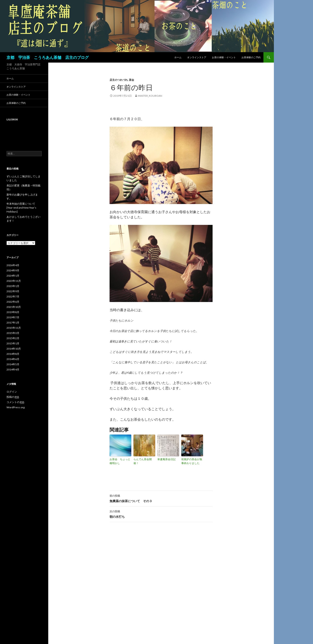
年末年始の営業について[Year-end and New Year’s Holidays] (21, 208)
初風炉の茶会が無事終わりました (192, 461)
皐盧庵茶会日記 (166, 459)
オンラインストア (197, 57)
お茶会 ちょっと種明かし (120, 461)
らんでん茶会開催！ (143, 461)
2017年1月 (13, 323)
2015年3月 (13, 333)
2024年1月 (13, 276)
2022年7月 (13, 296)
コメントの (15, 402)
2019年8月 (13, 312)
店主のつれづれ (119, 80)
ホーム (178, 57)
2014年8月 (13, 354)
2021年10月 (14, 307)
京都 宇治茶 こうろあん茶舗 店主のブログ (48, 57)
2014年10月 (14, 349)
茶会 (132, 80)
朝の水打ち (161, 514)
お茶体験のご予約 (251, 57)
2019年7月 (13, 317)
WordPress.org (16, 407)
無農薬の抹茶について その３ (161, 498)
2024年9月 (13, 270)
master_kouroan (150, 96)
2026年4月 (13, 265)
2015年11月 (14, 328)
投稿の (13, 397)
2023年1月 (13, 286)
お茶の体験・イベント (224, 57)
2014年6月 (13, 359)
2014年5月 (13, 364)
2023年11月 (14, 281)
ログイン (12, 392)
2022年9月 (13, 291)
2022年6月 (13, 302)
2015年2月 (13, 338)
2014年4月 (13, 369)
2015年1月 (13, 343)
